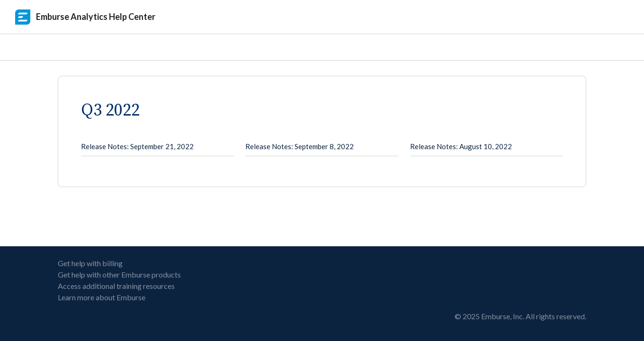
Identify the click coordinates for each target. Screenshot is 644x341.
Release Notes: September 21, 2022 (137, 146)
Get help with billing (90, 263)
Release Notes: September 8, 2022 (300, 146)
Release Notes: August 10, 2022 (461, 146)
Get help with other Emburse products (119, 274)
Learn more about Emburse (102, 297)
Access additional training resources (116, 286)
